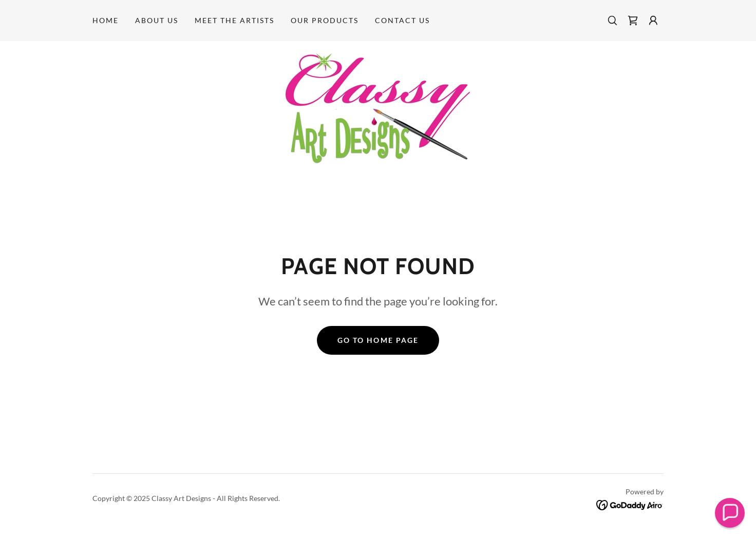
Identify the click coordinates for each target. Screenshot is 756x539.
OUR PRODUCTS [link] (325, 20)
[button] (653, 21)
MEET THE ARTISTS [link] (234, 20)
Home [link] (106, 20)
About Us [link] (157, 20)
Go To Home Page (378, 340)
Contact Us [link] (402, 20)
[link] (633, 21)
